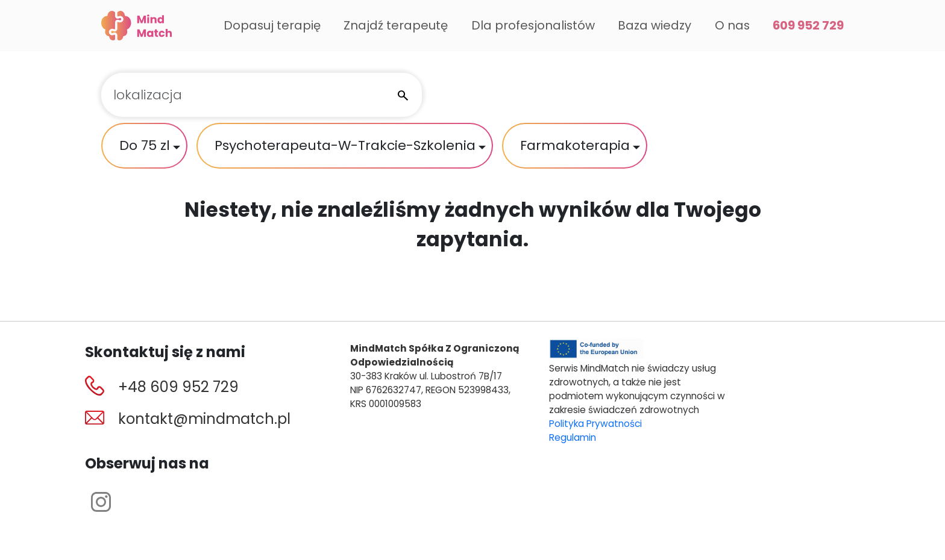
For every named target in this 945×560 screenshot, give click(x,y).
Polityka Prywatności (595, 424)
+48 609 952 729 (178, 387)
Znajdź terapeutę (396, 25)
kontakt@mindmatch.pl (204, 419)
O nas (732, 25)
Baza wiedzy (655, 25)
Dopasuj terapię (272, 25)
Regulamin (573, 437)
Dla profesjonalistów (533, 25)
